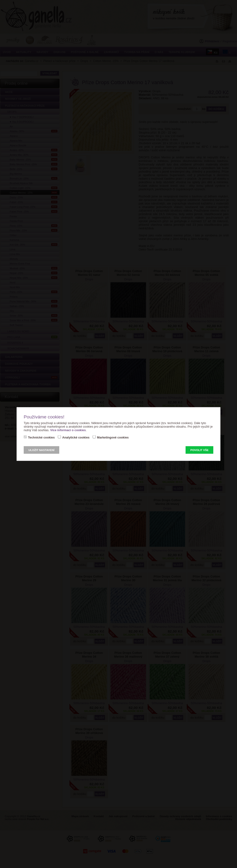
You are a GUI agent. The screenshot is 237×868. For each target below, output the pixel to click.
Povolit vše (199, 450)
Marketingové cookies (113, 437)
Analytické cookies (76, 437)
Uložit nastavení (41, 450)
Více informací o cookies (68, 430)
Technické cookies (41, 437)
